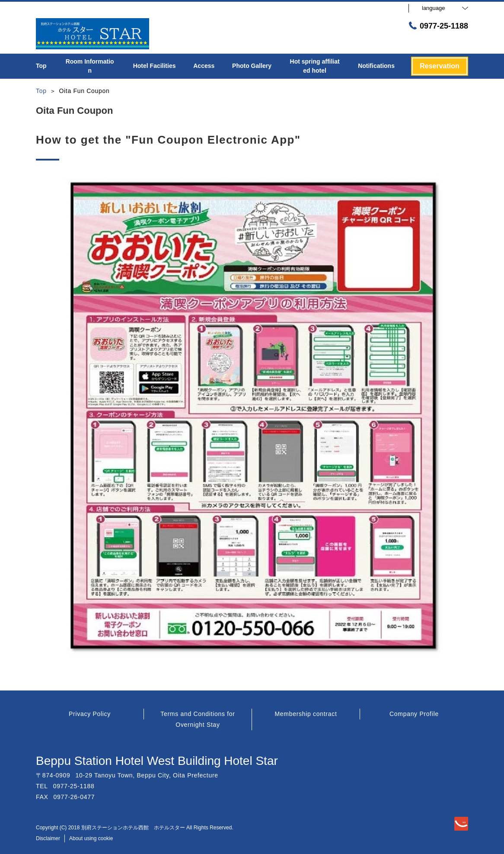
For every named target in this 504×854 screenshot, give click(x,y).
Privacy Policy (90, 714)
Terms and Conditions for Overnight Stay (198, 719)
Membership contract (306, 714)
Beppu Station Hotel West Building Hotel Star (157, 761)
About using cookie (91, 838)
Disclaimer (48, 838)
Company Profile (414, 714)
